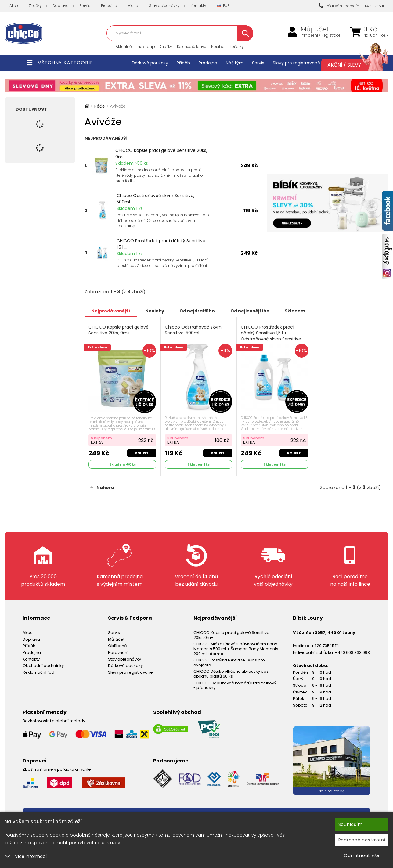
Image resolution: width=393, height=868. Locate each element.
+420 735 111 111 (325, 645)
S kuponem (102, 437)
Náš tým (235, 63)
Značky (35, 6)
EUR (223, 6)
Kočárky (237, 47)
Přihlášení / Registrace (321, 35)
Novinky (158, 311)
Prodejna (109, 6)
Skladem (304, 311)
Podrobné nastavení (362, 840)
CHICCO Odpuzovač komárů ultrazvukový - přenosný (235, 684)
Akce (14, 6)
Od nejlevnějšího (257, 311)
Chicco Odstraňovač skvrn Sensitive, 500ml (155, 199)
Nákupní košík (376, 35)
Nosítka (218, 47)
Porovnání (118, 652)
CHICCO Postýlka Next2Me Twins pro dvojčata (229, 662)
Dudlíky (165, 47)
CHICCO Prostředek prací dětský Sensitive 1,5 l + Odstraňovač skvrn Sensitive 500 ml (271, 336)
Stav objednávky (164, 6)
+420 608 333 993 (352, 652)
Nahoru (102, 487)
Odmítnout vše (362, 855)
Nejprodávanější (112, 311)
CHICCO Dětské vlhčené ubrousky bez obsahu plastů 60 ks (231, 673)
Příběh (183, 63)
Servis (85, 6)
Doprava (61, 6)
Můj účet (315, 29)
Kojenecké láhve (192, 47)
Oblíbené (117, 645)
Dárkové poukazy (150, 63)
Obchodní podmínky (43, 665)
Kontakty (198, 6)
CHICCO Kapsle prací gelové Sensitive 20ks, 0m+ (161, 154)
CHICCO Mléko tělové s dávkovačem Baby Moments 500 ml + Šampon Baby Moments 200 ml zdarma (236, 648)
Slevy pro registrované (296, 63)
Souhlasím (351, 824)
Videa (133, 6)
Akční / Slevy (352, 65)
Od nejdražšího (203, 311)
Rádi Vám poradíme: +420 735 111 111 (353, 6)
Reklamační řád (38, 671)
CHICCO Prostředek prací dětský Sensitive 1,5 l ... (161, 244)
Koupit (142, 452)
